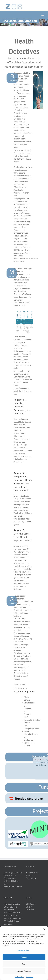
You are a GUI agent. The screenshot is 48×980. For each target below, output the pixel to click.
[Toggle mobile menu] (43, 15)
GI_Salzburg (31, 904)
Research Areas (32, 873)
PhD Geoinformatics (12, 904)
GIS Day (29, 907)
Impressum (30, 977)
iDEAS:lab (30, 910)
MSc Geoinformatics (12, 913)
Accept (24, 957)
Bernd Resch (39, 760)
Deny (24, 964)
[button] (44, 929)
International (9, 910)
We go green (17, 887)
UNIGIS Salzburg (10, 907)
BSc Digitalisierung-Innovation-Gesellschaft (12, 924)
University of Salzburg (13, 873)
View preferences (24, 971)
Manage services (23, 950)
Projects (29, 875)
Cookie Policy (19, 977)
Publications (31, 878)
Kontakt (7, 887)
